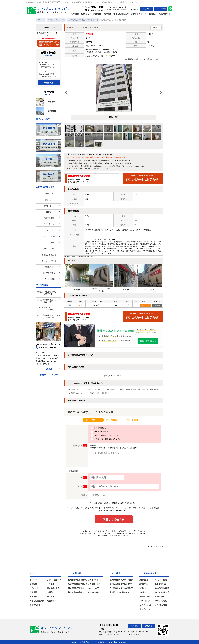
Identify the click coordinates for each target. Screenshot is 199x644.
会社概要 (153, 14)
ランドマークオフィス (49, 236)
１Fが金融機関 (49, 279)
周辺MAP (113, 56)
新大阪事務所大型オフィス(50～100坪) (84, 588)
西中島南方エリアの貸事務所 (121, 588)
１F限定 (49, 212)
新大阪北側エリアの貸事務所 (121, 580)
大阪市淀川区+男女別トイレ (94, 389)
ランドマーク (145, 609)
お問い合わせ (100, 169)
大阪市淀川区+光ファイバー (115, 389)
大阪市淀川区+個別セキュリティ (77, 393)
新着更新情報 (35, 605)
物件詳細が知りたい (100, 432)
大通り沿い (49, 206)
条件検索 (75, 14)
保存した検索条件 (121, 14)
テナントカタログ (139, 14)
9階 (70, 305)
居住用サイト (166, 14)
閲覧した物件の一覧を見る (114, 376)
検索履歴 (107, 14)
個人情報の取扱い (54, 588)
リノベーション (49, 230)
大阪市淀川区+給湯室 (133, 389)
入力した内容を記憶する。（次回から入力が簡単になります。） (114, 503)
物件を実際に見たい (100, 428)
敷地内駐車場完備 (49, 255)
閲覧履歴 (97, 14)
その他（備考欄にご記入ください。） (108, 439)
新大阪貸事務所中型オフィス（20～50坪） (49, 301)
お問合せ (42, 375)
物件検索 (33, 584)
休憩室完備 (49, 267)
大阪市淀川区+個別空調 (150, 389)
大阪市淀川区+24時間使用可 (99, 393)
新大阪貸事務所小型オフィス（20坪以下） (49, 293)
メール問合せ (161, 9)
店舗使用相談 (49, 218)
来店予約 (147, 9)
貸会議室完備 (49, 249)
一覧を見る (49, 83)
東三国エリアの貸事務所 (119, 592)
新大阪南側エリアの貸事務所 (121, 584)
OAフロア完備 (49, 242)
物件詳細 (157, 305)
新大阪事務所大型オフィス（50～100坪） (49, 309)
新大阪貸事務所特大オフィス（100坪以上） (49, 317)
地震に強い (49, 200)
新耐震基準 (49, 194)
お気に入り (86, 14)
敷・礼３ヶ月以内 (49, 261)
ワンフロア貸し (49, 273)
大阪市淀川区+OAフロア (74, 389)
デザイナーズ (49, 224)
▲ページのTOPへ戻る (155, 547)
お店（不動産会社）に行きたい (105, 435)
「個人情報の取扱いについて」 (114, 508)
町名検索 (46, 111)
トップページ (35, 580)
